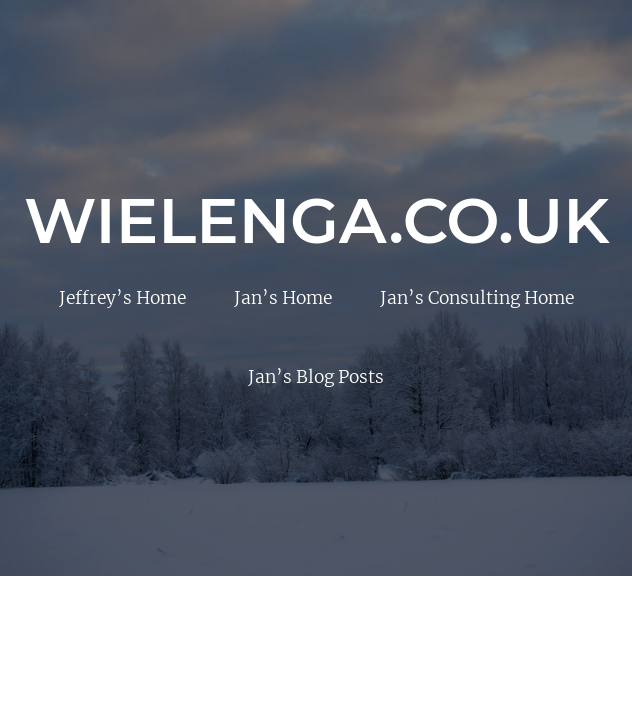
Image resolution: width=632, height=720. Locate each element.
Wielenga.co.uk (317, 220)
